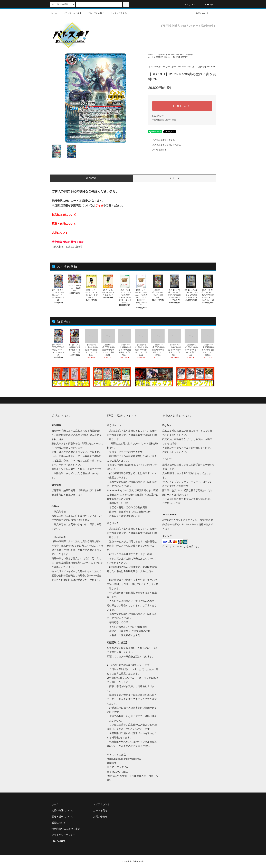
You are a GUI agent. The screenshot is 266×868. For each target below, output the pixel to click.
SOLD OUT (182, 106)
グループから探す (94, 13)
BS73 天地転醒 (187, 55)
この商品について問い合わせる (165, 145)
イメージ (175, 178)
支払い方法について (62, 810)
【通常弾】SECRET (180, 57)
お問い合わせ (200, 13)
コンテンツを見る (117, 13)
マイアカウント (101, 804)
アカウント (188, 5)
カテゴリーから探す (70, 13)
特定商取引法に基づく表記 (164, 120)
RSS (54, 841)
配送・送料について (62, 817)
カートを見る (100, 810)
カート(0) (207, 5)
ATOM (62, 841)
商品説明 (91, 178)
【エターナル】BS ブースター (167, 55)
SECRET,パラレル (163, 57)
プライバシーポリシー (63, 835)
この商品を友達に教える (161, 140)
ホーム (54, 13)
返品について (158, 116)
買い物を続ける (157, 150)
